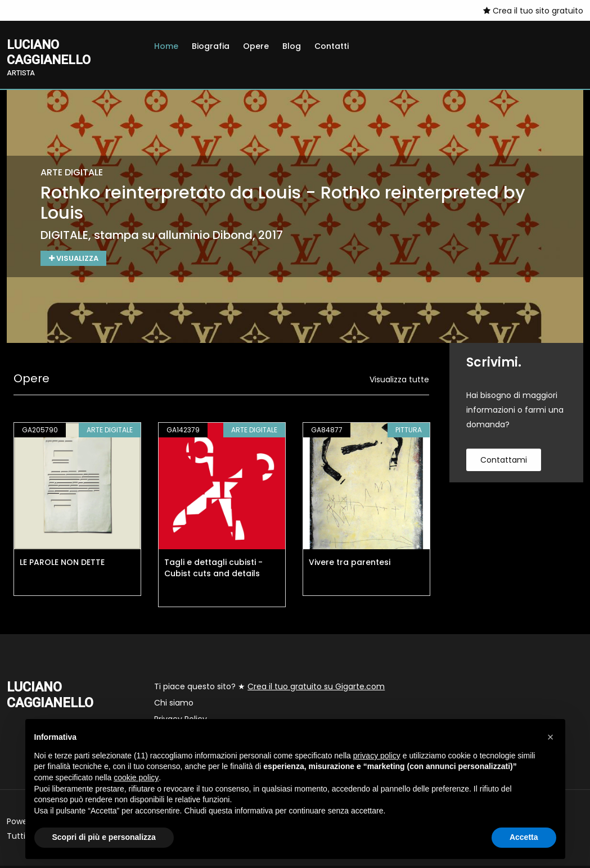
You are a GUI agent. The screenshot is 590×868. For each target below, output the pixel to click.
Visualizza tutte (399, 382)
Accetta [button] (524, 837)
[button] (551, 737)
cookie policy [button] (136, 777)
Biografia (211, 46)
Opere (256, 46)
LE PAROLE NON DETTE (62, 564)
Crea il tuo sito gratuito (533, 11)
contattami (504, 462)
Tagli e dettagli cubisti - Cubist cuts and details (213, 570)
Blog (292, 46)
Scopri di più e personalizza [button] (104, 837)
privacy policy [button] (377, 756)
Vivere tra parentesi (350, 564)
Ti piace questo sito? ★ (269, 689)
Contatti (332, 46)
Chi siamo (174, 705)
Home (166, 46)
